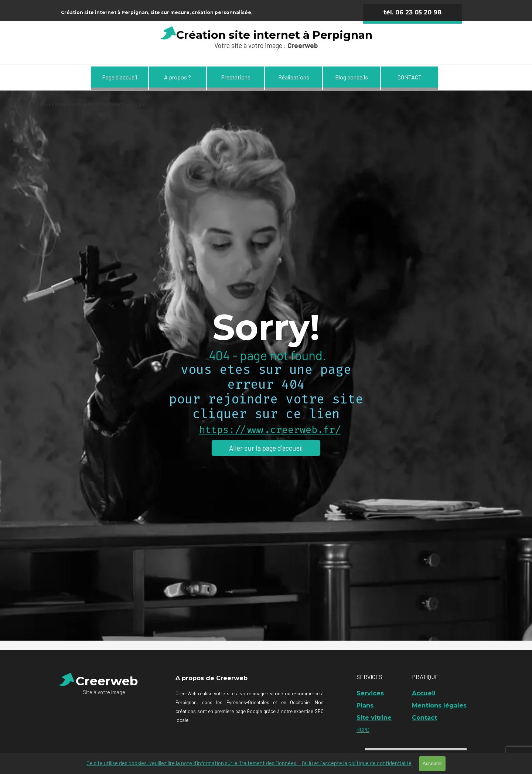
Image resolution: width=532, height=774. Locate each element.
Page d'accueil (120, 77)
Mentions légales (439, 705)
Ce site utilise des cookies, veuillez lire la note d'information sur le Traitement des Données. (249, 763)
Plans (365, 705)
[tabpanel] (197, 12)
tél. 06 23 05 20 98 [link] (412, 12)
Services (370, 693)
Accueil (424, 693)
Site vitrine (374, 718)
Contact (424, 718)
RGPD (363, 730)
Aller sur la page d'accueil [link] (266, 448)
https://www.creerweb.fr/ (270, 430)
